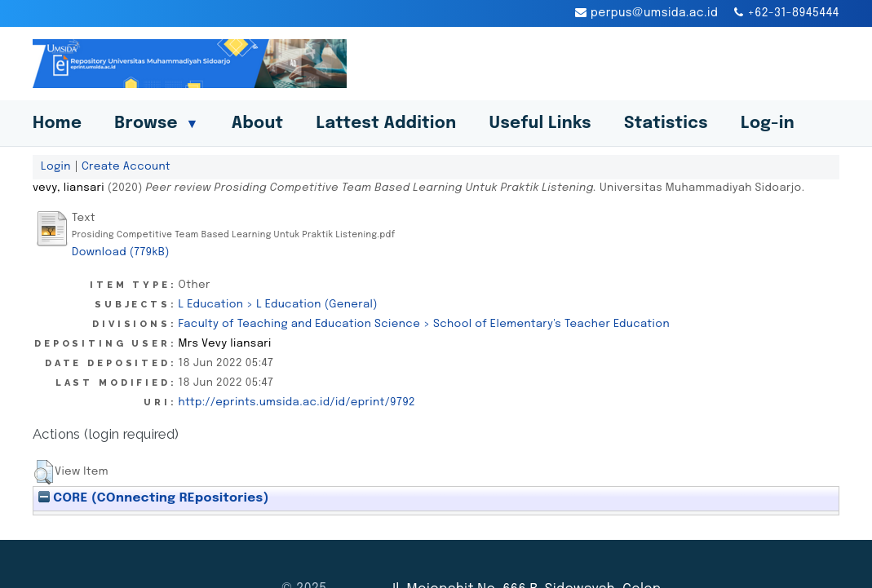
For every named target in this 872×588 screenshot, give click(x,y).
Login (56, 166)
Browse (156, 124)
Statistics (666, 124)
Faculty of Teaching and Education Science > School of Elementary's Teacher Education (424, 324)
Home (57, 124)
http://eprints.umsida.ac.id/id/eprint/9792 (297, 402)
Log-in (768, 124)
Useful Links (540, 124)
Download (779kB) (121, 252)
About (258, 124)
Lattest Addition (387, 124)
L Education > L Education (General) (278, 304)
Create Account (126, 166)
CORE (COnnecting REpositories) (154, 498)
